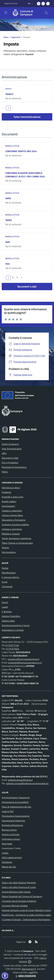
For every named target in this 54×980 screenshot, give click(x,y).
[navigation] (6, 13)
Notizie (5, 568)
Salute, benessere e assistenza (16, 538)
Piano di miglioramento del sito (16, 807)
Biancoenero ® (29, 969)
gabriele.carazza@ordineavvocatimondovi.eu (27, 783)
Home (6, 37)
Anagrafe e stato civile (12, 497)
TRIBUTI (9, 94)
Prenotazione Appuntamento (16, 816)
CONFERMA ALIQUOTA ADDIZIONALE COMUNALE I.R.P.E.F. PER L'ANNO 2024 (25, 175)
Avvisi (5, 582)
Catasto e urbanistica (12, 511)
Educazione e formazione (14, 520)
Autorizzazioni (8, 506)
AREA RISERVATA (25, 976)
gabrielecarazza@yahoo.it (20, 780)
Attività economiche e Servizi (16, 625)
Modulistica (12, 146)
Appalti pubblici (9, 501)
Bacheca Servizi (9, 830)
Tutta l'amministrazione (27, 117)
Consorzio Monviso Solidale (15, 906)
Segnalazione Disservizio (13, 821)
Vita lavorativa (9, 552)
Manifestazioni (9, 573)
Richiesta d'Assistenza (12, 825)
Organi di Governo (10, 444)
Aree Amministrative (12, 449)
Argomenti (16, 37)
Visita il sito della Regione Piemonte (19, 883)
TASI (8, 264)
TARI (8, 242)
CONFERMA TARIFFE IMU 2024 (21, 151)
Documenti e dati (27, 287)
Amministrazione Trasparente (16, 797)
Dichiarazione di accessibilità (15, 802)
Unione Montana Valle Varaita (16, 892)
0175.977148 (12, 645)
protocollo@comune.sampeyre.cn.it (25, 663)
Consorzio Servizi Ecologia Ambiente (19, 901)
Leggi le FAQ (8, 811)
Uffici (9, 89)
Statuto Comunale (11, 834)
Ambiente (6, 492)
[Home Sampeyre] (26, 13)
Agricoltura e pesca (11, 488)
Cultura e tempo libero (12, 515)
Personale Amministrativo (14, 467)
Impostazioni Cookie (11, 848)
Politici (5, 472)
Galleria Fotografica (11, 616)
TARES (9, 220)
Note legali (7, 844)
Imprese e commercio (12, 529)
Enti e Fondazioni (10, 462)
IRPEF (8, 198)
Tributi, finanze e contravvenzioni (17, 543)
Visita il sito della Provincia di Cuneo (19, 887)
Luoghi (5, 607)
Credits (5, 853)
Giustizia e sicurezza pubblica (15, 524)
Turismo (5, 548)
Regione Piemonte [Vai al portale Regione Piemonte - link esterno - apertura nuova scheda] (11, 3)
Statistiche (7, 862)
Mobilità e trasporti (11, 534)
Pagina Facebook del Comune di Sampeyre (22, 896)
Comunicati (7, 586)
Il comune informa (10, 577)
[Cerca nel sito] (46, 13)
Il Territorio (7, 612)
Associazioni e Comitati (13, 630)
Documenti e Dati (10, 458)
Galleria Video (8, 621)
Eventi (5, 602)
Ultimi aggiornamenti (12, 857)
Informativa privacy (11, 839)
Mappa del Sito (9, 867)
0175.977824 (13, 649)
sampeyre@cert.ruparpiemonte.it (24, 659)
